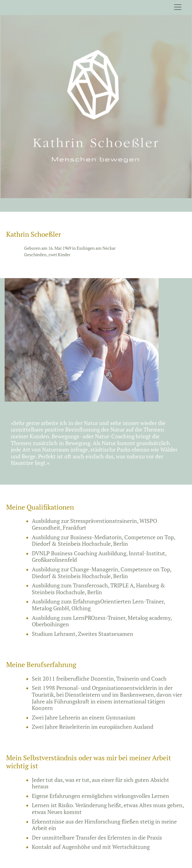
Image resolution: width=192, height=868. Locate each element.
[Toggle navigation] (178, 7)
